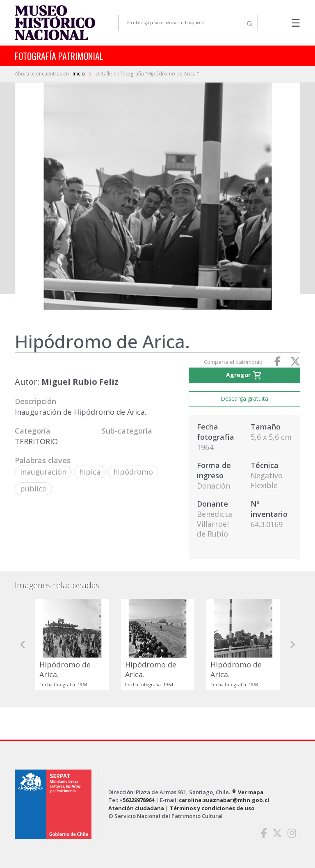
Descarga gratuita (244, 399)
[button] (23, 644)
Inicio (79, 74)
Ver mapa (247, 792)
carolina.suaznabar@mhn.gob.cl (224, 800)
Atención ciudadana (136, 808)
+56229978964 (137, 800)
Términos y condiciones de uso (212, 808)
